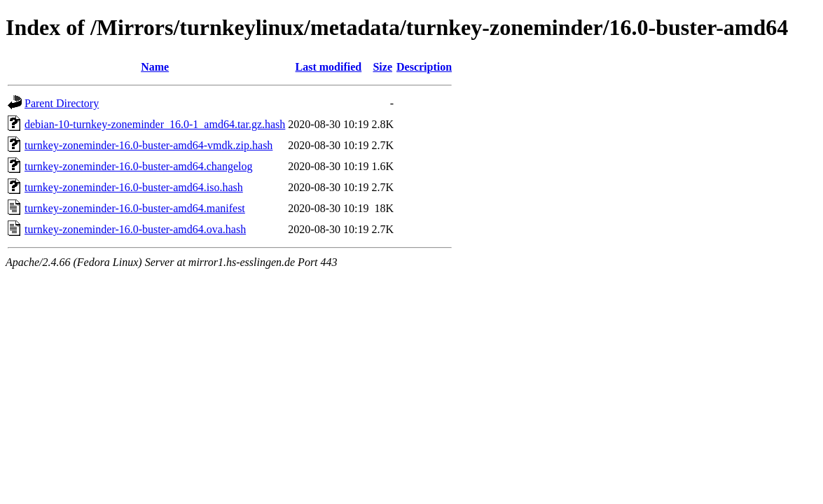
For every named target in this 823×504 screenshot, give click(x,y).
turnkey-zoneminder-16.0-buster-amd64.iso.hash (134, 187)
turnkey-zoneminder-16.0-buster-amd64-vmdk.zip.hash (148, 145)
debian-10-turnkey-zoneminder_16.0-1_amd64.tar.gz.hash (155, 124)
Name (155, 67)
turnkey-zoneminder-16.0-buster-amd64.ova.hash (135, 229)
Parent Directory (62, 103)
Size (382, 67)
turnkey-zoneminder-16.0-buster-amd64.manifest (135, 208)
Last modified (329, 67)
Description (424, 67)
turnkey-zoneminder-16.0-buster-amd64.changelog (138, 166)
